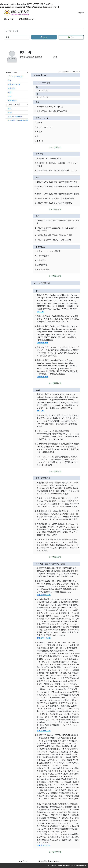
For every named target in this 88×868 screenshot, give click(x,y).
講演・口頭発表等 (15, 116)
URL (38, 343)
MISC (10, 112)
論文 (10, 108)
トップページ (24, 861)
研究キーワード (14, 84)
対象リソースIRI (44, 595)
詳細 (71, 37)
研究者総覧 (9, 19)
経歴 (10, 92)
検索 (44, 37)
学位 (10, 80)
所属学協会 (12, 100)
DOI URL (41, 312)
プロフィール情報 (15, 76)
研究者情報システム (27, 19)
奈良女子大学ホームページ (49, 861)
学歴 (10, 96)
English (81, 13)
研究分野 (11, 88)
